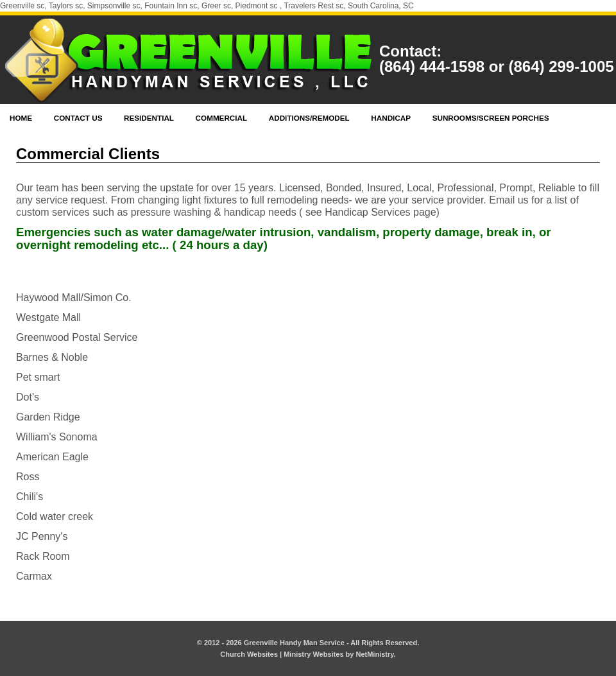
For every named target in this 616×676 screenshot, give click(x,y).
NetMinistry (374, 654)
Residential (149, 118)
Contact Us (78, 118)
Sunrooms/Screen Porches (491, 118)
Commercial (222, 118)
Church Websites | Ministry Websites (283, 654)
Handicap (391, 118)
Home (21, 118)
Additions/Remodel (309, 118)
